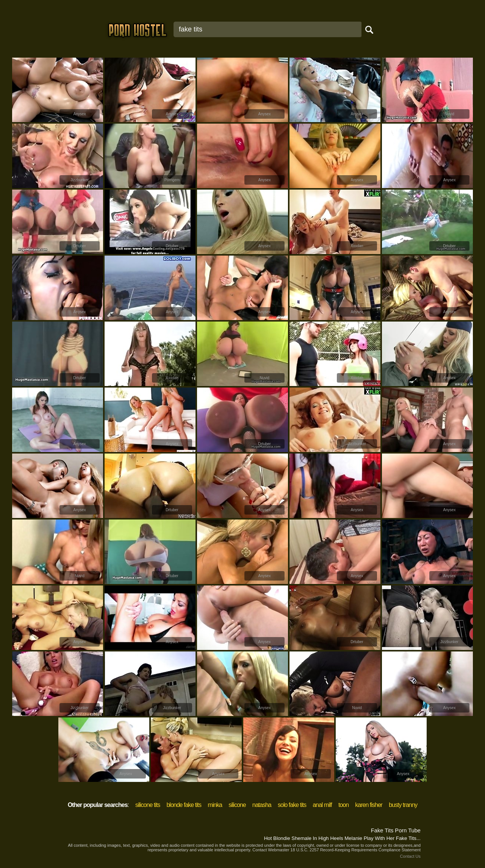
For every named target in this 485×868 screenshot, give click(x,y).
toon (343, 805)
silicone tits (148, 805)
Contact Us (410, 856)
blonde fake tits (184, 805)
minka (215, 805)
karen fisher (369, 805)
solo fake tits (292, 805)
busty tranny (403, 805)
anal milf (322, 805)
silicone (237, 805)
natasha (262, 805)
